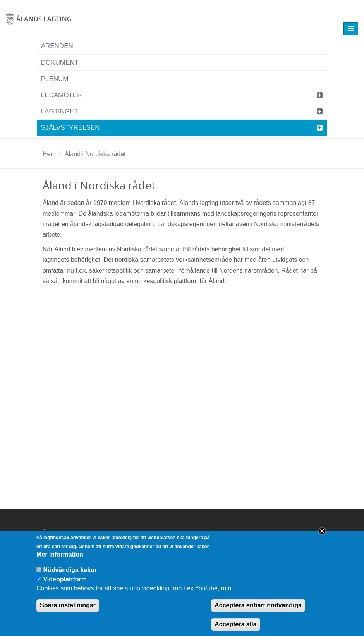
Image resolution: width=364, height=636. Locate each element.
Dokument (60, 63)
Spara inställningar (68, 611)
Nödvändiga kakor (70, 576)
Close (322, 537)
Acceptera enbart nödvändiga (258, 611)
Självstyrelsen (70, 128)
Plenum (55, 79)
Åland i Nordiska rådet (95, 154)
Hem (49, 154)
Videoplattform (65, 585)
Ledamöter (62, 95)
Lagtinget (60, 111)
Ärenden (57, 46)
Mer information (60, 561)
